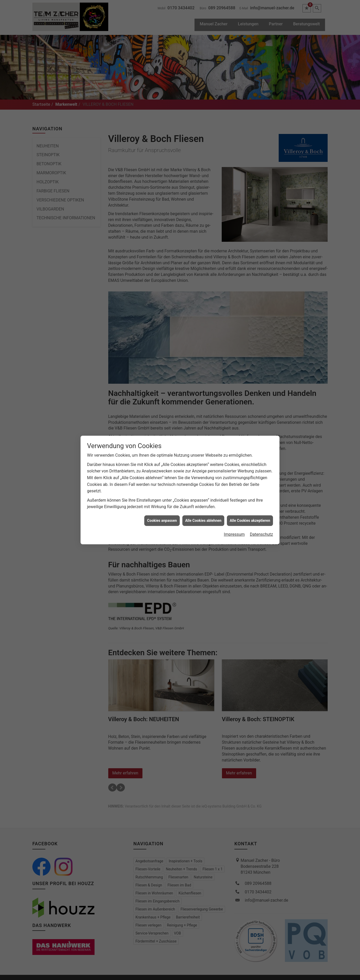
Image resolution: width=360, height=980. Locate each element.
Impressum (234, 534)
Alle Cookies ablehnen (203, 520)
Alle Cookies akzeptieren (250, 520)
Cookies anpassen (162, 520)
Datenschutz (261, 534)
